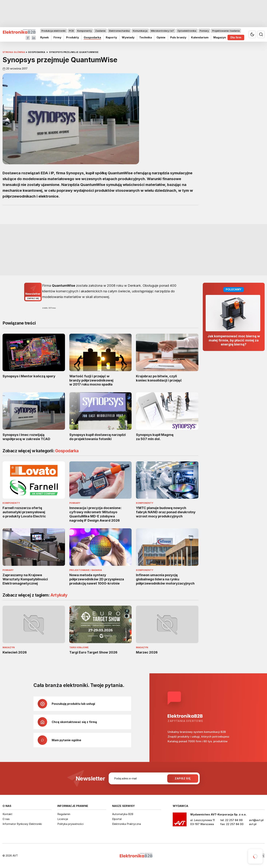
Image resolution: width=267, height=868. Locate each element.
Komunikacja (140, 31)
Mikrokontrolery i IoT (162, 31)
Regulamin (64, 814)
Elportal (117, 819)
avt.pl (253, 824)
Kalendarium (200, 37)
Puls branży (178, 37)
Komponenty (84, 31)
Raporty (111, 37)
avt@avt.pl (256, 820)
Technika (145, 37)
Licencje (63, 819)
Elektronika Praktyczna (126, 824)
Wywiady (128, 37)
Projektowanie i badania (226, 31)
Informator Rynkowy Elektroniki (22, 824)
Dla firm (236, 37)
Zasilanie (100, 31)
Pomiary (204, 31)
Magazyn (219, 37)
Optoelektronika (187, 31)
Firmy (57, 37)
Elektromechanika (119, 31)
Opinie (161, 37)
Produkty (72, 37)
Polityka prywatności (70, 824)
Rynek (44, 37)
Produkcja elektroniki (54, 31)
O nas (6, 819)
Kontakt (7, 814)
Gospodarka (92, 37)
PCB (71, 31)
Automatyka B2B (123, 814)
